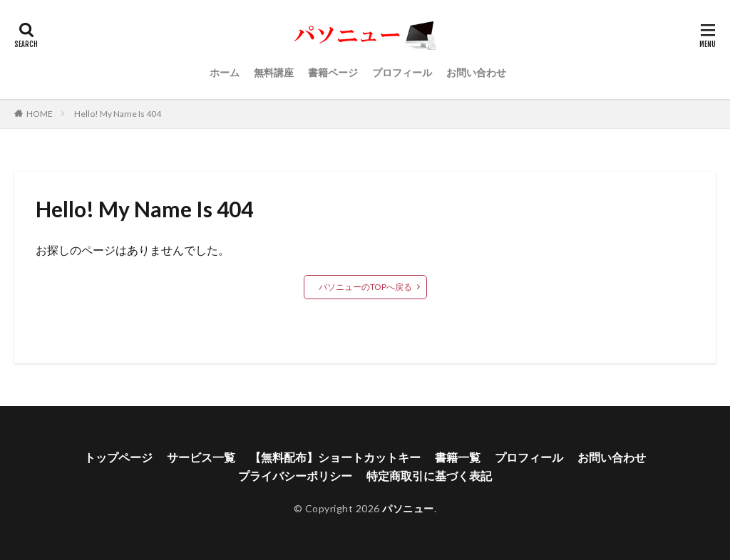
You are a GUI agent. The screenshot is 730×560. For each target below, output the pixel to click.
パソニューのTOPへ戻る (365, 287)
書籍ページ (333, 72)
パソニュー (408, 508)
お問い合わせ (476, 72)
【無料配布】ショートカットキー (335, 457)
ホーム (225, 72)
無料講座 (274, 72)
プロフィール (402, 72)
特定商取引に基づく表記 (429, 476)
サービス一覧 (201, 457)
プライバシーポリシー (295, 476)
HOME (40, 114)
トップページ (118, 457)
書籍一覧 (458, 457)
